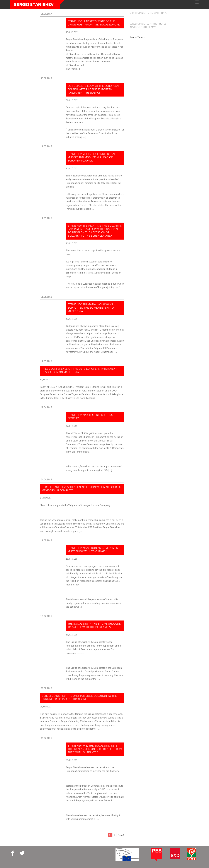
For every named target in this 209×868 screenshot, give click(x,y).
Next (120, 835)
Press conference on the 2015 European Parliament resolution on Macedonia (79, 371)
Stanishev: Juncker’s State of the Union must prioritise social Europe (94, 23)
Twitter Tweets (137, 38)
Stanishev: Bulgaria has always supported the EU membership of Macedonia (91, 308)
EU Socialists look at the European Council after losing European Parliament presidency (93, 89)
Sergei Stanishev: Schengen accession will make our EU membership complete (81, 489)
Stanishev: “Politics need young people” (90, 417)
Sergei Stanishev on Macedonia (148, 13)
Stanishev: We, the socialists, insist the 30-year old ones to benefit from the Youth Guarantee (95, 749)
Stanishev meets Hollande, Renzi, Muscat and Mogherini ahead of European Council (92, 158)
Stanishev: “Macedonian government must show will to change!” (94, 550)
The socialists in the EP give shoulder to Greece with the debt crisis (95, 626)
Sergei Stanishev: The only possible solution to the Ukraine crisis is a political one (79, 698)
